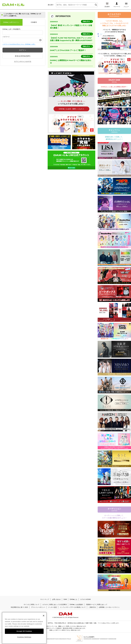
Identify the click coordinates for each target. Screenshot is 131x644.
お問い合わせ (56, 599)
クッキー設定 (53, 607)
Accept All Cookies (24, 636)
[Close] (44, 620)
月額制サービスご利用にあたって (97, 605)
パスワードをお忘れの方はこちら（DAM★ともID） (19, 44)
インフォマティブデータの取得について (73, 607)
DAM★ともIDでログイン (11, 22)
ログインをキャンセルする (23, 61)
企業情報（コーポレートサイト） (109, 607)
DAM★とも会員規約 (76, 605)
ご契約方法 (92, 607)
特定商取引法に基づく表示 (19, 607)
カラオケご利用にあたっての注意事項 (55, 605)
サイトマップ (45, 599)
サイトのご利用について (32, 605)
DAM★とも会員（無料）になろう (71, 109)
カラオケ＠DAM (85, 599)
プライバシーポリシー (38, 607)
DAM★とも (74, 599)
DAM (65, 599)
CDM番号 (34, 22)
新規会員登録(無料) (23, 56)
